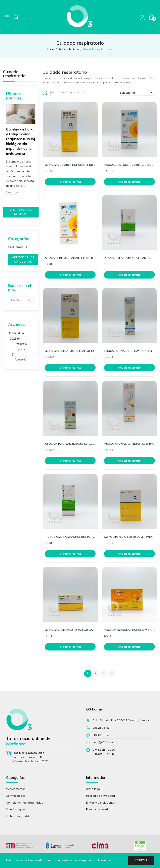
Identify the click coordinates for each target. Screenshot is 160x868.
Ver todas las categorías (23, 259)
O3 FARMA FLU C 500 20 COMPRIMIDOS (129, 537)
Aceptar (141, 860)
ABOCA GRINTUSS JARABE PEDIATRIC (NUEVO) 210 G (70, 258)
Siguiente (112, 673)
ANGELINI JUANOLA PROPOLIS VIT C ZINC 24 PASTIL (129, 630)
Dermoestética (16, 796)
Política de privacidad (100, 796)
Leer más (12, 192)
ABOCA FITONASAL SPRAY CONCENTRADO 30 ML (129, 351)
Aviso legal (93, 789)
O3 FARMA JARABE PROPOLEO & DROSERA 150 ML (70, 165)
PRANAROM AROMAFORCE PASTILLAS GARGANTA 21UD (129, 258)
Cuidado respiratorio (14, 74)
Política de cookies (98, 809)
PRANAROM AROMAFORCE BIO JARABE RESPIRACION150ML (70, 537)
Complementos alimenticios (24, 803)
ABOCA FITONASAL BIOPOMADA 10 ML (70, 444)
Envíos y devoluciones (100, 803)
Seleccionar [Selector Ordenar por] (137, 93)
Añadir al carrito (70, 182)
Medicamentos (16, 789)
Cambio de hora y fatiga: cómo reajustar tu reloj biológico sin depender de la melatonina (20, 141)
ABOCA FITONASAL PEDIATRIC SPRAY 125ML (129, 444)
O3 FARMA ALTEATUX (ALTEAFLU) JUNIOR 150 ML (70, 351)
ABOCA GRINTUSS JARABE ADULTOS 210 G (129, 165)
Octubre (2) (21, 344)
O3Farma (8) (18, 247)
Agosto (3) (21, 359)
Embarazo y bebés (18, 816)
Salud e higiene (16, 809)
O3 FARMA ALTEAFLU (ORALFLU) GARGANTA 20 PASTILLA (70, 630)
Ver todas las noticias (21, 212)
